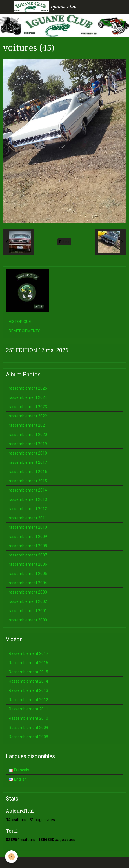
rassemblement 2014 (28, 490)
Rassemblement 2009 (28, 728)
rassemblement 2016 (28, 472)
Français (19, 770)
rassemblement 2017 (28, 462)
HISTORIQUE (20, 322)
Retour (64, 242)
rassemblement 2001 (28, 611)
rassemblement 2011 (28, 518)
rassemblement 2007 (28, 555)
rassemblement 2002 (28, 601)
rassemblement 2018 (28, 453)
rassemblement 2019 (28, 444)
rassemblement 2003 (28, 592)
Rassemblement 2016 (28, 663)
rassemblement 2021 (28, 425)
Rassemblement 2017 (28, 653)
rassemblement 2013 (28, 499)
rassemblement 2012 (28, 509)
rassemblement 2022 (28, 416)
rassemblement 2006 (28, 564)
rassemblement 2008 (28, 546)
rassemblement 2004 (28, 583)
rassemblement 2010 (28, 527)
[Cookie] (11, 857)
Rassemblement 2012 (28, 700)
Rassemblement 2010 (28, 718)
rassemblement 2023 (28, 407)
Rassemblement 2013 (28, 690)
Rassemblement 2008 (28, 737)
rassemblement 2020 (28, 435)
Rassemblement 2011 (28, 709)
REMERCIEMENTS (25, 331)
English (18, 779)
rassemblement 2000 (28, 620)
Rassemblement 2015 (28, 672)
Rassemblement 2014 (28, 681)
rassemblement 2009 (28, 537)
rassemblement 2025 (28, 388)
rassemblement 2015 (28, 481)
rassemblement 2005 (28, 574)
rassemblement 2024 (28, 397)
